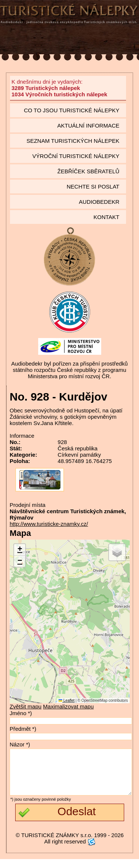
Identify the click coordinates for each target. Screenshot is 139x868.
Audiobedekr (99, 202)
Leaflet (67, 700)
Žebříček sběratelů (88, 171)
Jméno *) (21, 713)
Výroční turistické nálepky (76, 156)
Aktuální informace (88, 126)
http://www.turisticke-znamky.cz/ (49, 524)
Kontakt (106, 217)
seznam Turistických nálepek (73, 141)
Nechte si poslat (93, 187)
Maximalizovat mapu (68, 706)
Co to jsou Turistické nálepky (72, 110)
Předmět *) (23, 729)
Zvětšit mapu (26, 706)
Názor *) (20, 744)
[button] (20, 550)
